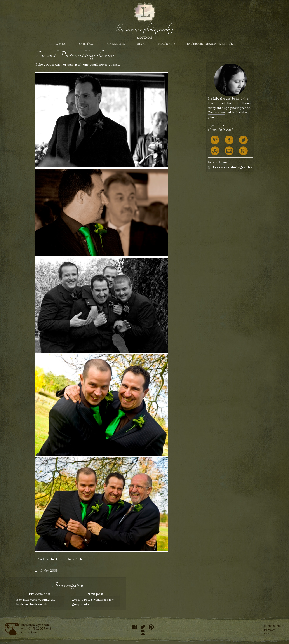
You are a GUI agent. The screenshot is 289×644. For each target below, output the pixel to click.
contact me (30, 632)
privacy (269, 630)
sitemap (270, 633)
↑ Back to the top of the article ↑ (60, 559)
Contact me (216, 112)
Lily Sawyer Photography (144, 29)
